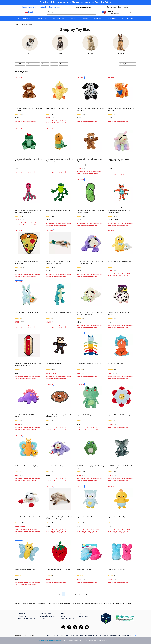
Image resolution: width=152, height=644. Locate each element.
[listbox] (75, 44)
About (63, 614)
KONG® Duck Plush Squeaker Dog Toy (58, 108)
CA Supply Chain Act (97, 635)
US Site (82, 614)
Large (90, 53)
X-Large (121, 53)
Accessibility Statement (48, 616)
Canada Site (83, 616)
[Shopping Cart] (132, 13)
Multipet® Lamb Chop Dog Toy (56, 466)
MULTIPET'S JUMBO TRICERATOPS (119, 364)
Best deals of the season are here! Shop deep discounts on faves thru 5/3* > (75, 2)
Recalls (49, 635)
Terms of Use (58, 635)
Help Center (22, 616)
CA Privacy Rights (113, 635)
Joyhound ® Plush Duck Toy (116, 517)
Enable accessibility (29, 7)
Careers (64, 616)
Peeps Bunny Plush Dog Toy (116, 570)
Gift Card (42, 7)
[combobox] (71, 12)
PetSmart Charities (67, 619)
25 (87, 594)
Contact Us (44, 619)
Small (30, 53)
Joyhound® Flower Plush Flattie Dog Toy (120, 415)
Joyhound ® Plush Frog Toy (85, 415)
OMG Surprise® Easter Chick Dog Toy (120, 261)
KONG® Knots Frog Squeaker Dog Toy (58, 210)
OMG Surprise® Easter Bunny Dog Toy (27, 312)
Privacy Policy (69, 635)
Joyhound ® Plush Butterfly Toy (25, 570)
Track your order (55, 7)
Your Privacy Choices (128, 635)
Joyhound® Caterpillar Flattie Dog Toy (89, 364)
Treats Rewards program (26, 619)
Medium (60, 53)
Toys (22, 24)
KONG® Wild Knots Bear (54, 364)
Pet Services (22, 614)
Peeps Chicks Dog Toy (84, 570)
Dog (17, 24)
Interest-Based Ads (82, 635)
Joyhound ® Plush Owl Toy (85, 517)
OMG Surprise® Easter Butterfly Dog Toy (28, 466)
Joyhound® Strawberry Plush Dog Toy (58, 570)
